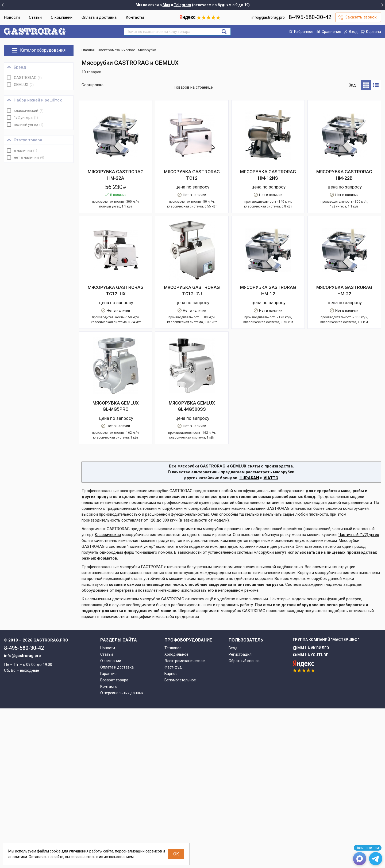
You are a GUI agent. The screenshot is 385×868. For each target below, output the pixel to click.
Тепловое (173, 807)
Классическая (108, 694)
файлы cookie (49, 851)
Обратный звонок (244, 820)
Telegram (182, 5)
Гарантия (108, 833)
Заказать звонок (361, 17)
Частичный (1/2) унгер (359, 694)
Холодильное (176, 814)
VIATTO (271, 637)
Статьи (35, 17)
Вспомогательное (180, 840)
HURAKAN (249, 637)
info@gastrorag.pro (268, 17)
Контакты (135, 17)
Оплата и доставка (99, 17)
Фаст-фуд (173, 827)
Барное (171, 833)
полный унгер (141, 706)
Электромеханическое (185, 820)
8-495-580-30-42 (310, 17)
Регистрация (240, 814)
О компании (62, 17)
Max (166, 5)
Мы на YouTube (310, 814)
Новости (12, 17)
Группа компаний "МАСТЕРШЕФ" (326, 799)
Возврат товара (114, 840)
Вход (233, 807)
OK (176, 854)
